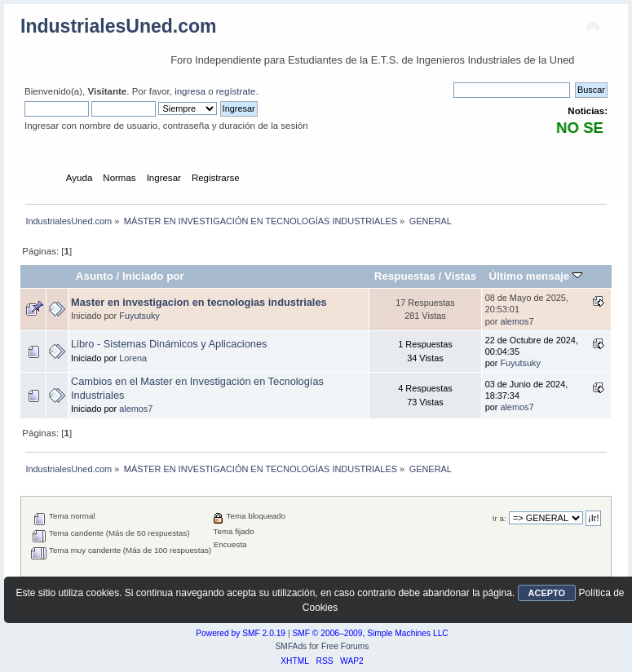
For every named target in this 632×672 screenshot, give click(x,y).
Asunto (95, 276)
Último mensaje (535, 276)
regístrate (236, 91)
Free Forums (345, 646)
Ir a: (499, 518)
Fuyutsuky (139, 316)
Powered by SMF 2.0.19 (241, 633)
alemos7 (517, 321)
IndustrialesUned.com (119, 26)
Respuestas (405, 276)
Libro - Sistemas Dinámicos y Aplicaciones (169, 344)
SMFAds (292, 646)
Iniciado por (153, 276)
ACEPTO (547, 593)
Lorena (133, 358)
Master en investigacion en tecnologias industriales (199, 302)
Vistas (460, 276)
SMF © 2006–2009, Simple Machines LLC (370, 633)
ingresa (190, 91)
